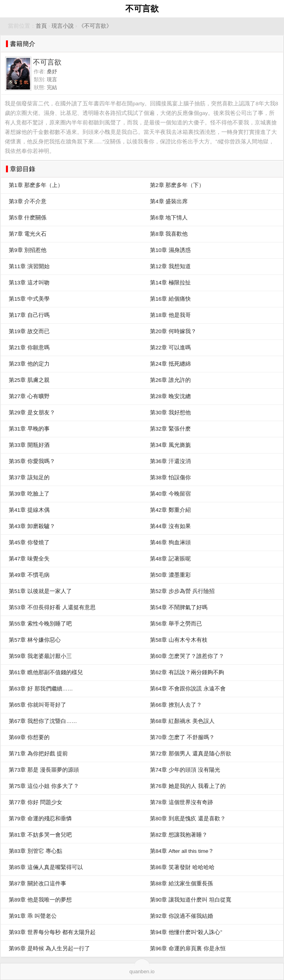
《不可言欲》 (95, 26)
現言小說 (63, 26)
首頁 (41, 26)
